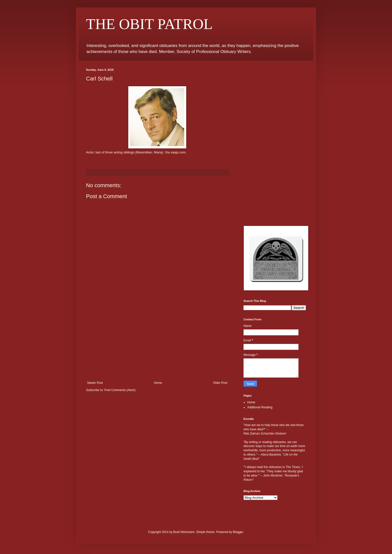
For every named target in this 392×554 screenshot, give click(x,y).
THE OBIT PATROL (149, 24)
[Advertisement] (157, 344)
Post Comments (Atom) (120, 390)
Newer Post (95, 383)
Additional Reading (260, 407)
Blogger (238, 532)
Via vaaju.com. (176, 152)
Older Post (220, 383)
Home (158, 383)
